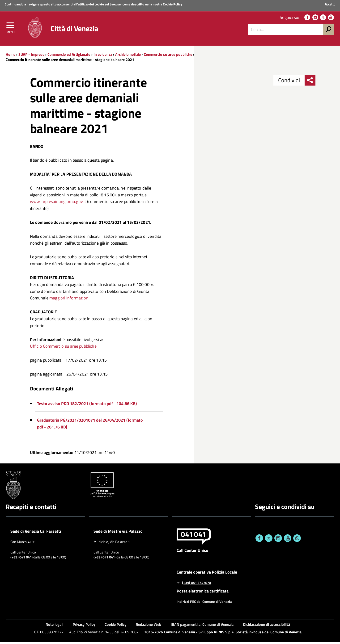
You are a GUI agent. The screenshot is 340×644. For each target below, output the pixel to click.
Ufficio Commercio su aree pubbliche (63, 348)
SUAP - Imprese (31, 56)
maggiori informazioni (69, 300)
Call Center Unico (192, 552)
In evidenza (103, 56)
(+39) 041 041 (21, 559)
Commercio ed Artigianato (69, 56)
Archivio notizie (128, 56)
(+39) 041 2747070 (197, 584)
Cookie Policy (172, 4)
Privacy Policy (84, 626)
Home (11, 56)
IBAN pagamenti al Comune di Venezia (202, 626)
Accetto (330, 4)
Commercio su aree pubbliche (168, 56)
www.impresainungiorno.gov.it (58, 203)
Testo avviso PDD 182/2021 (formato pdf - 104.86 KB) (87, 405)
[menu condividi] (310, 82)
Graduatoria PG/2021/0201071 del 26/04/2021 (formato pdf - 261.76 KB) (90, 425)
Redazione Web (149, 626)
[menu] (11, 28)
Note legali (54, 626)
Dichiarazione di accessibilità (266, 626)
